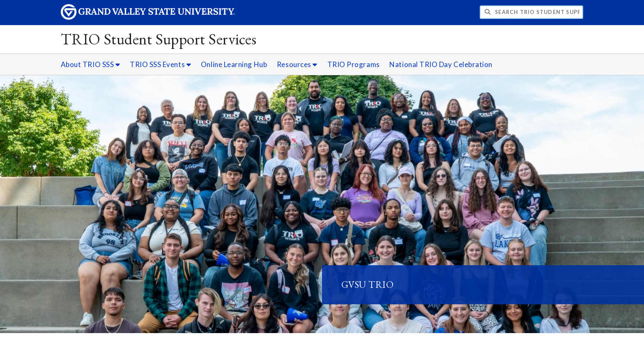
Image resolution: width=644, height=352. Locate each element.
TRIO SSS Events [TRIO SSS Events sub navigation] (160, 64)
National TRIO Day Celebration (441, 64)
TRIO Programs (354, 64)
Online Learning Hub (234, 64)
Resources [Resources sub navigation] (297, 64)
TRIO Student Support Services (159, 39)
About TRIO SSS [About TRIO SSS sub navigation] (91, 64)
